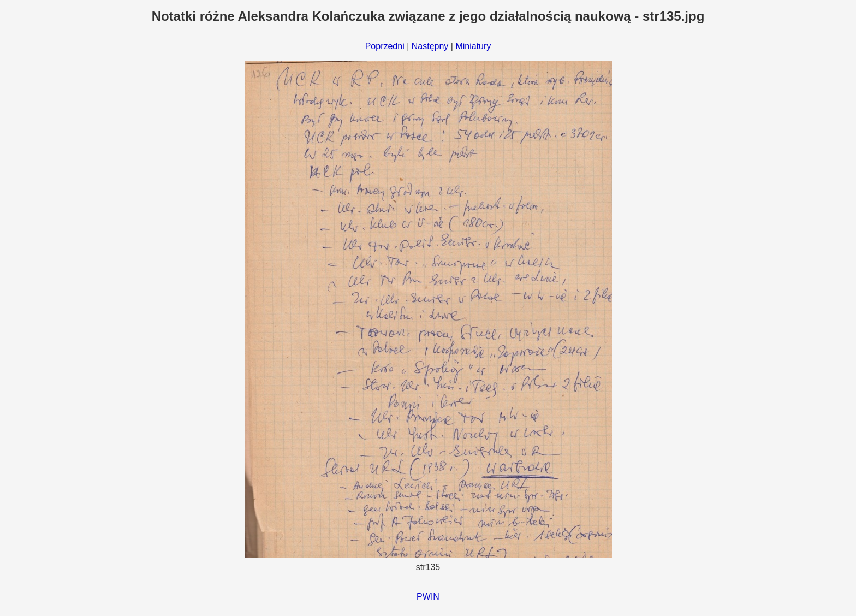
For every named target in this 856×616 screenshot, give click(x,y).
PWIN (428, 597)
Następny (430, 46)
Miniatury (473, 46)
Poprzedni (385, 46)
